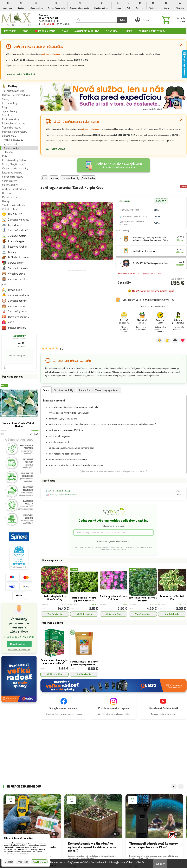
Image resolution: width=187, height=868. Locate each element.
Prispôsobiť (23, 862)
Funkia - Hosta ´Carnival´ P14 (172, 598)
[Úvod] (16, 20)
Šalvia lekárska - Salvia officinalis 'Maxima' (19, 425)
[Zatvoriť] (181, 45)
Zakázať (9, 862)
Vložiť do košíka (55, 614)
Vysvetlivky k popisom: (107, 390)
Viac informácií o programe (19, 650)
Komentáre (84, 390)
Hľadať (122, 20)
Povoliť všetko (39, 862)
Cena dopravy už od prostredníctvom (148, 300)
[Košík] (173, 20)
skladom (65, 605)
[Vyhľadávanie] (96, 20)
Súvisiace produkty (64, 390)
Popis (46, 390)
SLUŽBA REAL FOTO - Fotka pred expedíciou (150, 263)
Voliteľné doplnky (122, 231)
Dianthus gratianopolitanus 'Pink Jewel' (114, 598)
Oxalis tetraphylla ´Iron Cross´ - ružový (55, 598)
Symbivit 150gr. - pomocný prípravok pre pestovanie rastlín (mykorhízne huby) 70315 (150, 239)
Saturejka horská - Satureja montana (143, 599)
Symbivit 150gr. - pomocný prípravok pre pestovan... (84, 663)
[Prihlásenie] (143, 20)
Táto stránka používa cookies (18, 838)
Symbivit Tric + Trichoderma (144, 251)
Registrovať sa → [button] (19, 644)
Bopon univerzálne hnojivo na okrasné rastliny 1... (54, 662)
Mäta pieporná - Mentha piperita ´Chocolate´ (84, 599)
